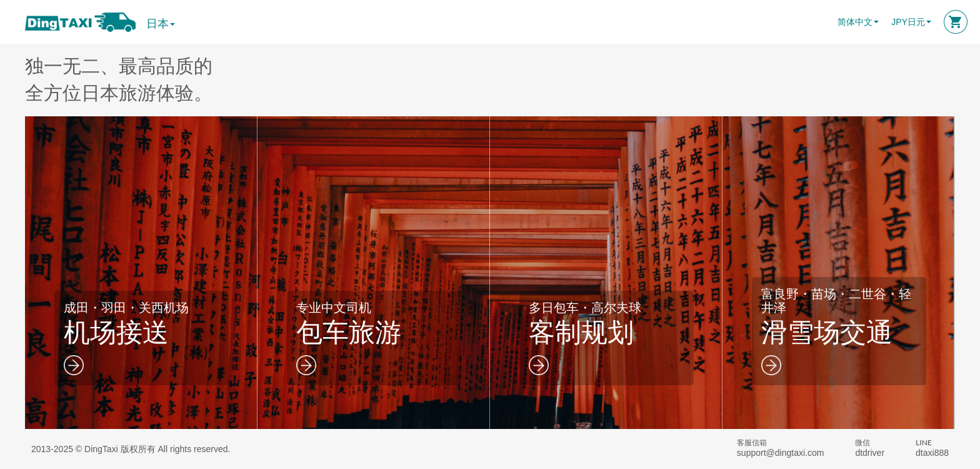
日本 (161, 24)
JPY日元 (908, 22)
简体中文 (855, 22)
